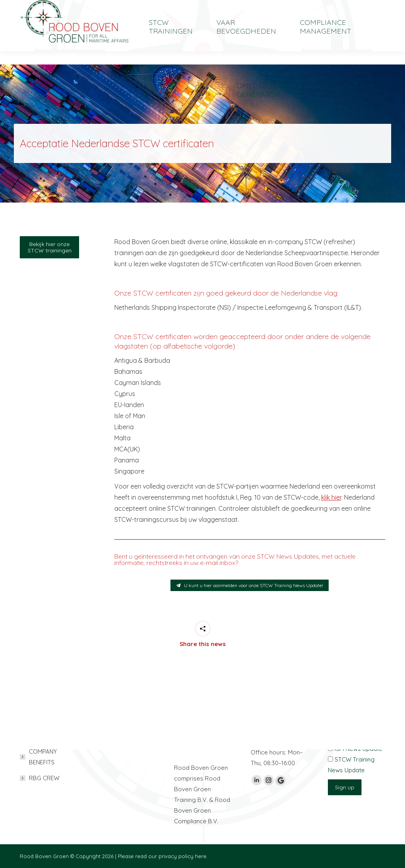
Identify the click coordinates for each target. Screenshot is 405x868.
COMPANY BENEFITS (43, 757)
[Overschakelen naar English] (333, 7)
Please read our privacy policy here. (163, 856)
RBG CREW (44, 778)
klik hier (331, 497)
